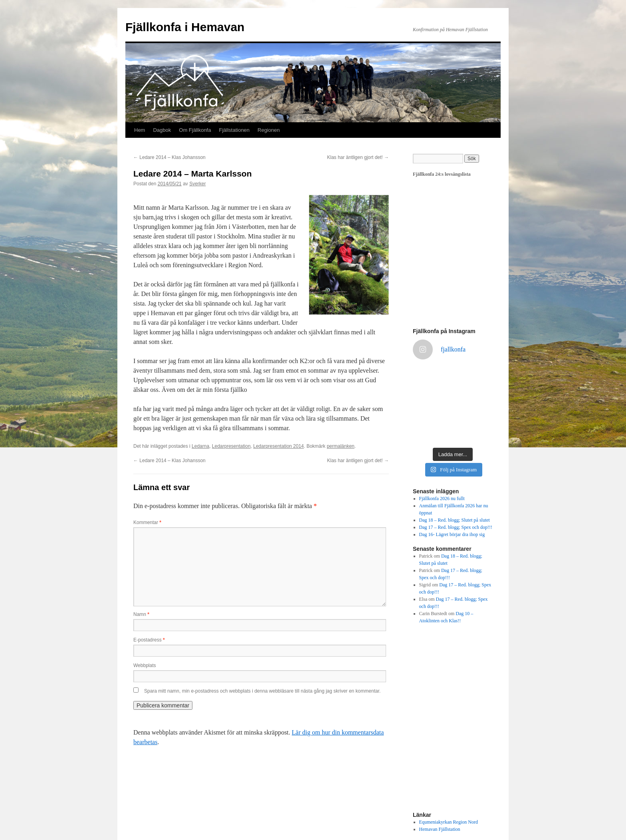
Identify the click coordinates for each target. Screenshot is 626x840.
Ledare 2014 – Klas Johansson (169, 157)
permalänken (340, 446)
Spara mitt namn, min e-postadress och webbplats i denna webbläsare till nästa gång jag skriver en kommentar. (262, 691)
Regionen (269, 130)
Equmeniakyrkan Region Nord (449, 822)
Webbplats (145, 665)
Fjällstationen (234, 130)
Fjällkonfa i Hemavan (185, 27)
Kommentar (147, 522)
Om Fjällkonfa (195, 130)
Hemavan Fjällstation (440, 829)
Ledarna (200, 446)
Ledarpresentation (231, 446)
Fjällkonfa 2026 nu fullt (442, 498)
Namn (141, 614)
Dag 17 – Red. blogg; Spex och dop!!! (456, 527)
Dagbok (162, 130)
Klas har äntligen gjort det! (358, 157)
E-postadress (149, 640)
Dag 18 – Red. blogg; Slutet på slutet (455, 520)
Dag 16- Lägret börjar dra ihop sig (452, 534)
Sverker (197, 184)
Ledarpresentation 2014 (278, 446)
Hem (140, 130)
